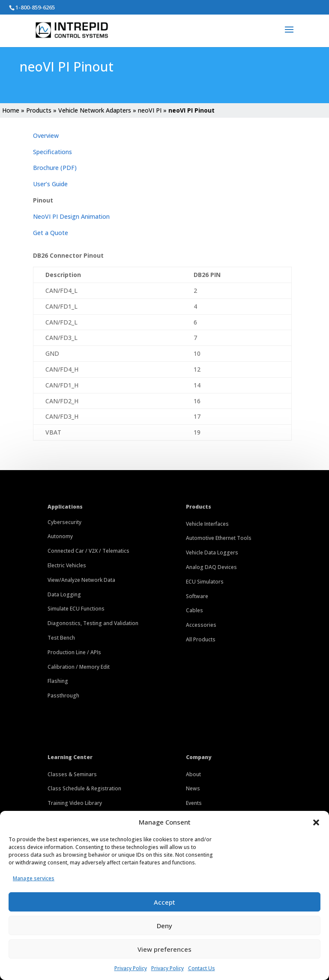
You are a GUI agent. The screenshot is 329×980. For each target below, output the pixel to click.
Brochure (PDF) (55, 168)
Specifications (52, 152)
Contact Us (202, 968)
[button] (316, 822)
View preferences (164, 949)
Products (39, 110)
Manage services (34, 878)
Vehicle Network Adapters (95, 110)
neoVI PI (150, 110)
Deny (164, 926)
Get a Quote (51, 233)
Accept (164, 902)
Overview (46, 136)
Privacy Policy (131, 968)
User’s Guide (50, 184)
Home (11, 110)
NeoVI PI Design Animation (71, 216)
